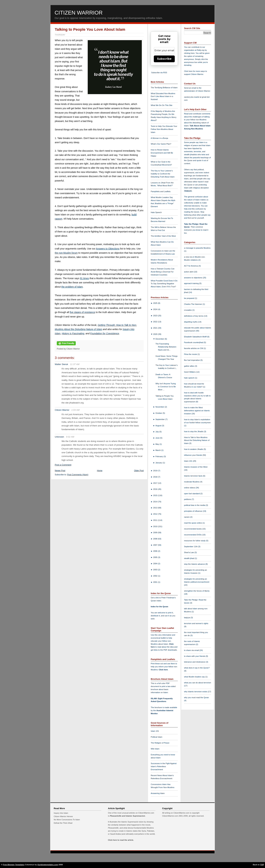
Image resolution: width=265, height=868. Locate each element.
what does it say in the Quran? (197, 668)
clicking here (189, 53)
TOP (262, 865)
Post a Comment (63, 465)
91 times (84, 278)
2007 (155, 545)
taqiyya (188, 191)
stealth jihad (189, 558)
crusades (188, 310)
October (159, 413)
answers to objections (193, 278)
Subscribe (164, 59)
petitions (188, 499)
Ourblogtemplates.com (48, 865)
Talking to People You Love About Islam (90, 29)
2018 (155, 477)
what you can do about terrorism (198, 683)
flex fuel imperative (192, 360)
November (160, 407)
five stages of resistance (82, 312)
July (157, 432)
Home (100, 471)
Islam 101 (155, 731)
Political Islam (156, 737)
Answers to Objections (108, 249)
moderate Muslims (192, 482)
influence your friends (193, 455)
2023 (155, 316)
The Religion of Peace (160, 743)
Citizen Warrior (79, 13)
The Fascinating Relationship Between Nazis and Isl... (166, 347)
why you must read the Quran (196, 697)
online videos (190, 488)
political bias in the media (195, 505)
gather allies (189, 366)
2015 (155, 495)
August (159, 426)
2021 (155, 328)
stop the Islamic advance (195, 564)
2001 (155, 582)
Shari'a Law (189, 552)
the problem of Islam (72, 287)
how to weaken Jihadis (194, 449)
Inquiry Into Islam (61, 813)
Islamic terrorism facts (194, 476)
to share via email (192, 650)
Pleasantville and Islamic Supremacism (127, 816)
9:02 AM (70, 437)
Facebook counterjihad (194, 342)
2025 (155, 303)
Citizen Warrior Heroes (63, 816)
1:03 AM (75, 410)
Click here (163, 670)
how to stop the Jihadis (194, 431)
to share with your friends (195, 656)
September (160, 419)
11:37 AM (75, 364)
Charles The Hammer (193, 304)
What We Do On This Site (162, 105)
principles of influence (193, 511)
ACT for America (191, 266)
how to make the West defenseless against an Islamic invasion (197, 411)
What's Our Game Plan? (161, 144)
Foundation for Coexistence (105, 333)
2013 (155, 508)
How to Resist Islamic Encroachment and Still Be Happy (162, 153)
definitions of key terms (194, 316)
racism (187, 517)
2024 (155, 309)
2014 (155, 502)
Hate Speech (156, 212)
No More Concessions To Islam (67, 820)
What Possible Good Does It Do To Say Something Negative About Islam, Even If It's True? (164, 284)
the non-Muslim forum (66, 253)
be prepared (189, 298)
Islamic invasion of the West (196, 467)
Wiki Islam (155, 749)
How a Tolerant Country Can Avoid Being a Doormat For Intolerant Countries (163, 272)
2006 (155, 551)
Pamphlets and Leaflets (161, 191)
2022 (155, 322)
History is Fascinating (73, 333)
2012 (155, 514)
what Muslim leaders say (195, 677)
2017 (155, 483)
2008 (155, 539)
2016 (155, 489)
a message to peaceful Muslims (197, 248)
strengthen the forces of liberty (197, 591)
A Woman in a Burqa (159, 138)
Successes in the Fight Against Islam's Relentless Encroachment (164, 766)
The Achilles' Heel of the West (163, 236)
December (160, 339)
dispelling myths (191, 322)
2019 (155, 471)
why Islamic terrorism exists (196, 692)
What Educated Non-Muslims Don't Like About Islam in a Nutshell (163, 96)
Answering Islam (158, 793)
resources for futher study (195, 541)
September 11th (191, 547)
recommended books (193, 529)
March (158, 450)
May (158, 444)
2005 (155, 557)
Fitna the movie (191, 354)
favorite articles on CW (194, 348)
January (159, 463)
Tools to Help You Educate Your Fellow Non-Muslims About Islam (164, 129)
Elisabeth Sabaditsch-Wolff (196, 337)
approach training (192, 283)
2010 (155, 526)
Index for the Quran (159, 607)
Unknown (59, 437)
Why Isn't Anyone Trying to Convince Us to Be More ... (166, 387)
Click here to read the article (121, 840)
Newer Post (60, 471)
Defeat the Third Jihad (63, 823)
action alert (189, 272)
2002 (155, 576)
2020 (155, 334)
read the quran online (193, 523)
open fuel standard (192, 494)
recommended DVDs (193, 535)
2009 (155, 533)
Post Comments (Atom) (78, 475)
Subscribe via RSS (159, 73)
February (160, 456)
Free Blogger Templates (14, 865)
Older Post (139, 471)
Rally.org (201, 50)
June (158, 438)
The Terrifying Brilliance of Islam (164, 88)
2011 (155, 520)
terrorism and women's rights (196, 623)
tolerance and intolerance (195, 662)
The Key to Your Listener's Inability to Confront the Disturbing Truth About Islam (163, 174)
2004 (155, 564)
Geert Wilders (190, 372)
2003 (155, 570)
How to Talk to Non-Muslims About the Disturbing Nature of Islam (197, 440)
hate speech (189, 378)
